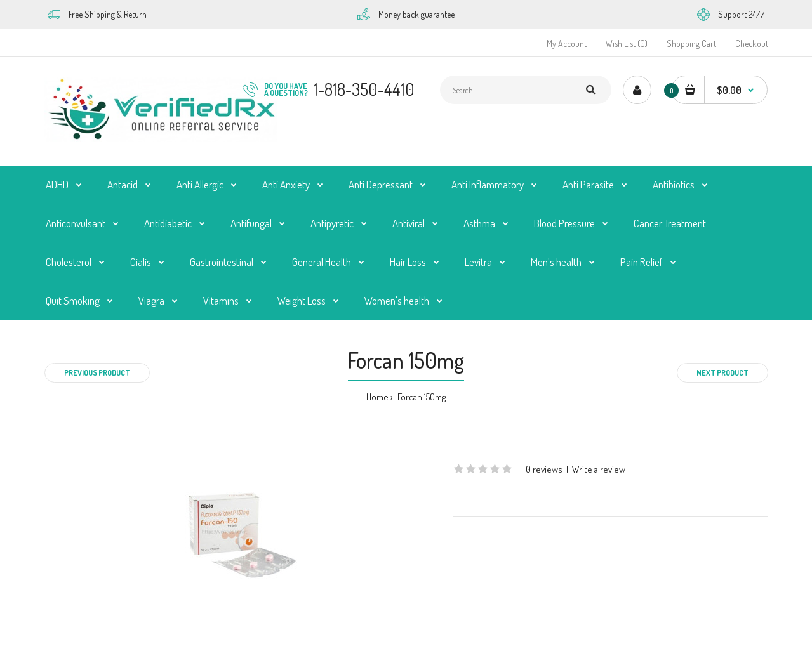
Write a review (599, 469)
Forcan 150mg (421, 397)
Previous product (97, 373)
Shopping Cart (691, 43)
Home (377, 397)
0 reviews (544, 469)
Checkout (752, 43)
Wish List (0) (627, 43)
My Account (567, 43)
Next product (722, 373)
